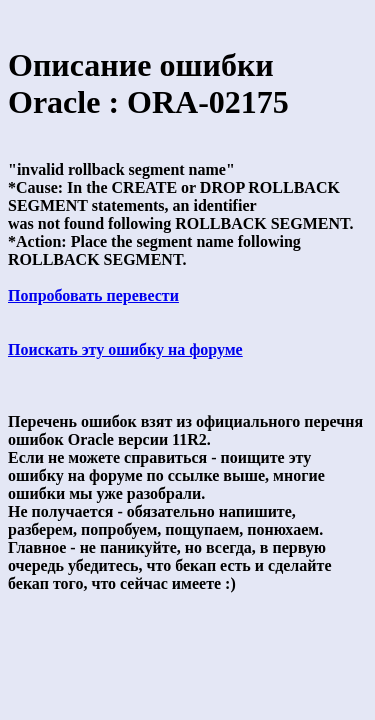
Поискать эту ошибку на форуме (125, 349)
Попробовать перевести (93, 295)
